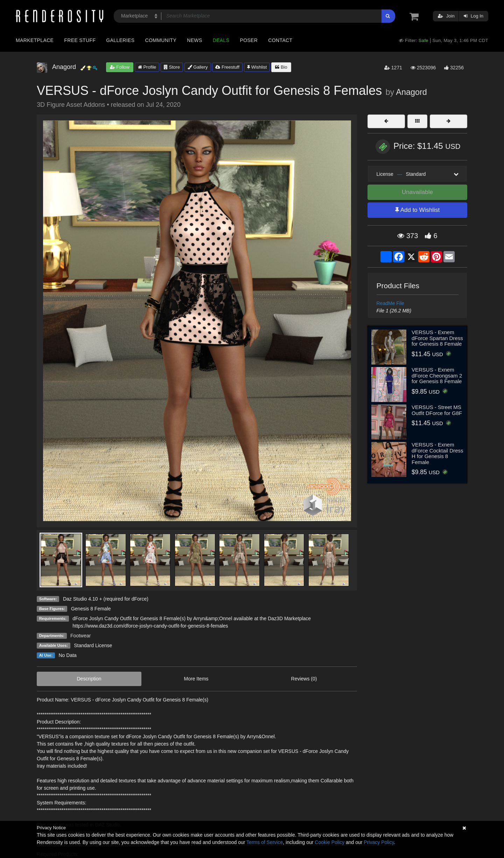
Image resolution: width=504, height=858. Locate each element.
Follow (120, 67)
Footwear (80, 636)
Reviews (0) (304, 679)
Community (161, 40)
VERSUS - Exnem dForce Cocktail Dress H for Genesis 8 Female (437, 453)
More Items (196, 679)
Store (172, 67)
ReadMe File (390, 303)
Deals (221, 40)
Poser (249, 40)
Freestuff (227, 67)
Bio (281, 67)
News (194, 40)
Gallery (198, 67)
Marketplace (35, 40)
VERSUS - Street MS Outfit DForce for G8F (437, 410)
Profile (147, 67)
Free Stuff (80, 40)
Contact (280, 40)
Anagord (411, 92)
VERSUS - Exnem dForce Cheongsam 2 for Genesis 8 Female (437, 375)
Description (89, 679)
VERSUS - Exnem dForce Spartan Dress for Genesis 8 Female (437, 338)
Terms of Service (265, 842)
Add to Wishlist (417, 210)
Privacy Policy (379, 842)
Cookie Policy (330, 842)
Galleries (120, 40)
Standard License (93, 645)
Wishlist (257, 67)
